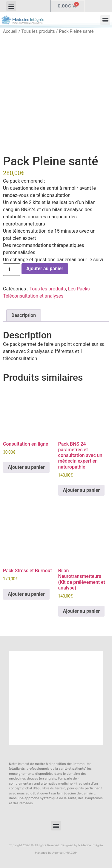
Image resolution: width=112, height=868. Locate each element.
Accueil (10, 31)
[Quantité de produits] (12, 270)
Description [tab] (24, 315)
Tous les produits (38, 31)
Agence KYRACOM (65, 853)
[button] (11, 6)
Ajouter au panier (45, 269)
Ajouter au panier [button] (26, 467)
